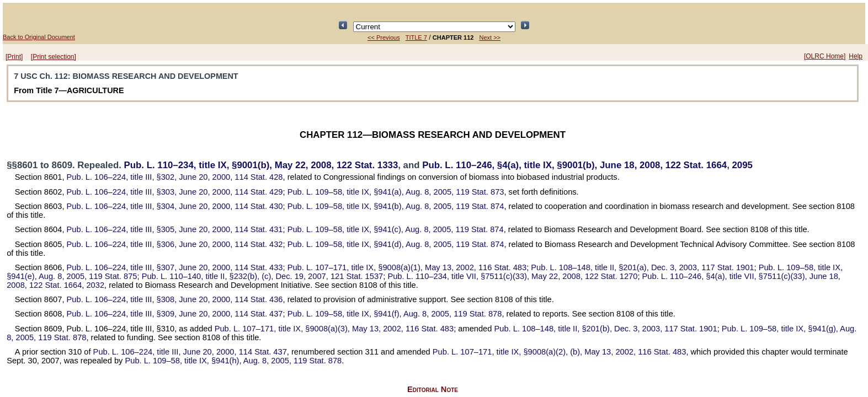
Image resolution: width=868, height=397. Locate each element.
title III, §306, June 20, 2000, (175, 244)
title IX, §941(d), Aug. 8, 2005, (396, 244)
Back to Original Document (39, 37)
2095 (742, 165)
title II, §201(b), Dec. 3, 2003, (606, 329)
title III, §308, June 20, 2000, (175, 299)
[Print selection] (54, 57)
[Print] (14, 57)
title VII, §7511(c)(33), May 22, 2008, (512, 276)
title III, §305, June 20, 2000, (175, 229)
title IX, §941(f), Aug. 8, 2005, (395, 314)
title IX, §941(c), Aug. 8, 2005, (396, 229)
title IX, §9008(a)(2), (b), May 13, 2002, (560, 352)
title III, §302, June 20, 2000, (175, 177)
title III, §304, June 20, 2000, (175, 206)
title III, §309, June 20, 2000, (175, 314)
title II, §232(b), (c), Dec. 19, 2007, (263, 276)
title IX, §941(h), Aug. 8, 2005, (233, 361)
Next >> (490, 37)
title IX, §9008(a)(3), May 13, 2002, (334, 329)
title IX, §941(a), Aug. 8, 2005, (396, 192)
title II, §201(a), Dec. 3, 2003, (642, 267)
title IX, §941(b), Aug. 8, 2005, (396, 206)
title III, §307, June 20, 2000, (175, 267)
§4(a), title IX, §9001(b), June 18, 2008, (574, 165)
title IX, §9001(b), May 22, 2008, (261, 165)
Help (856, 56)
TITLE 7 (416, 37)
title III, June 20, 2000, (190, 352)
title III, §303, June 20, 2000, (175, 192)
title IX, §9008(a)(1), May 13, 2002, (407, 267)
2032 (95, 285)
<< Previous (384, 37)
